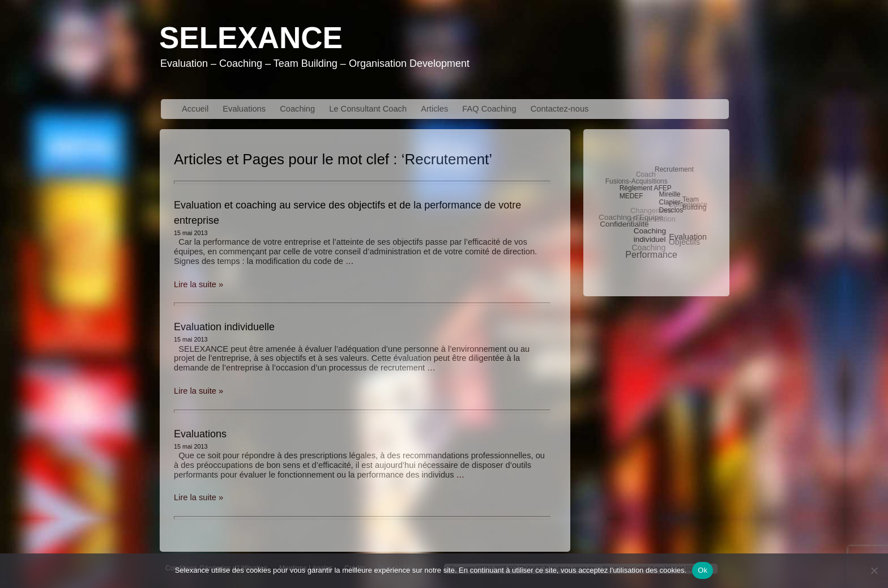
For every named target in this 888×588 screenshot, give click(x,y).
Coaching (297, 109)
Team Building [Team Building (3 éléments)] (695, 203)
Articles (434, 109)
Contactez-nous (560, 109)
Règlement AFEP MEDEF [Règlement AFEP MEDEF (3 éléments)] (646, 192)
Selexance (251, 38)
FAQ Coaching (489, 109)
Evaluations (244, 109)
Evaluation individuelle (224, 327)
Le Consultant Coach (368, 109)
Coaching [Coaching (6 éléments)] (648, 248)
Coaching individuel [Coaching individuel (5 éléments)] (650, 235)
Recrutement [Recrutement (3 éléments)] (674, 169)
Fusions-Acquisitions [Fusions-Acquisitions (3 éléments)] (637, 181)
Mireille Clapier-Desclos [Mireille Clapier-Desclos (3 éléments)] (671, 202)
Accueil (195, 109)
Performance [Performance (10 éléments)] (651, 255)
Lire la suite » (198, 284)
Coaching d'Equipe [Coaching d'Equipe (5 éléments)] (631, 217)
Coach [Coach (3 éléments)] (646, 174)
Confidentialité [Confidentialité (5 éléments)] (624, 224)
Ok (703, 570)
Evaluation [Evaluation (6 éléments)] (688, 237)
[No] (874, 570)
